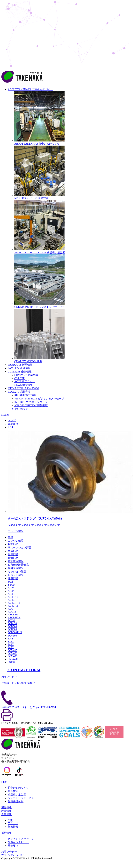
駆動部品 (13, 544)
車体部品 (13, 551)
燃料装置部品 (16, 568)
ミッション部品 (17, 572)
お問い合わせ (18, 409)
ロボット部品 (16, 575)
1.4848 (11, 585)
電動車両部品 (16, 561)
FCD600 (12, 629)
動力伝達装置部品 (18, 565)
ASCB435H (14, 617)
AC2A (11, 588)
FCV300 (12, 636)
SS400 (11, 662)
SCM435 (13, 656)
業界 (10, 537)
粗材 (10, 582)
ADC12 (12, 612)
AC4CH (12, 600)
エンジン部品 (16, 541)
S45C (11, 647)
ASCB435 (13, 615)
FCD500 (12, 626)
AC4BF (12, 594)
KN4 (10, 639)
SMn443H (13, 659)
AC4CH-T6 (14, 603)
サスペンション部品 (20, 548)
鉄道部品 (13, 558)
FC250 (11, 620)
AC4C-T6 (13, 606)
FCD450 (12, 623)
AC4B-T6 (13, 597)
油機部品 (13, 578)
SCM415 (13, 650)
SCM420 (13, 653)
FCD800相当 (15, 632)
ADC (11, 609)
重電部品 (13, 554)
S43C (11, 644)
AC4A (11, 591)
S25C (11, 641)
